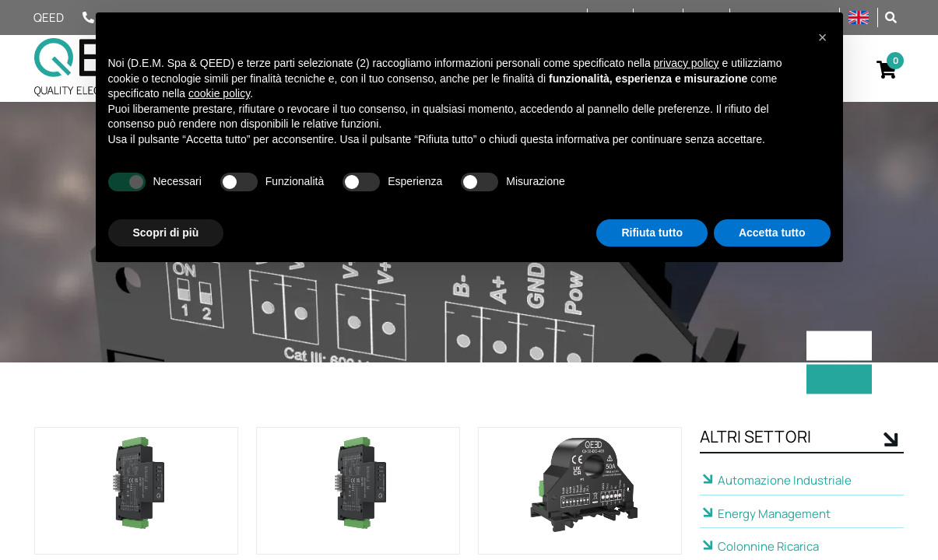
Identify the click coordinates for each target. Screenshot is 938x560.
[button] (891, 17)
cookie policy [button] (219, 93)
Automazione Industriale (785, 480)
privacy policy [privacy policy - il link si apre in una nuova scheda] (687, 63)
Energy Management (774, 514)
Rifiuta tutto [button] (652, 233)
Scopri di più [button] (166, 233)
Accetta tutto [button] (772, 233)
